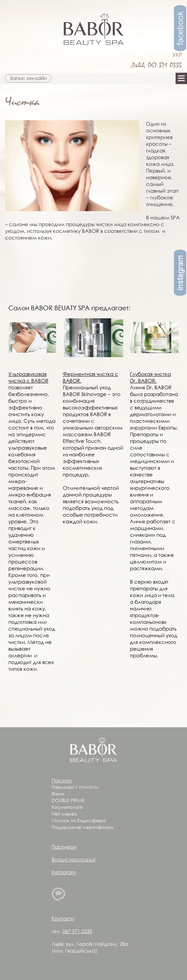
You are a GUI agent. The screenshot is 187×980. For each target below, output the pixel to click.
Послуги (62, 780)
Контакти (63, 918)
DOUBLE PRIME (68, 800)
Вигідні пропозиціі (74, 859)
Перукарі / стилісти (75, 787)
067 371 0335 (165, 65)
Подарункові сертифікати (83, 827)
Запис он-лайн (28, 78)
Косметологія (67, 807)
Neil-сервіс (65, 814)
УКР (177, 55)
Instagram (64, 872)
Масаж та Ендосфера (79, 820)
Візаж (58, 794)
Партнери (64, 847)
